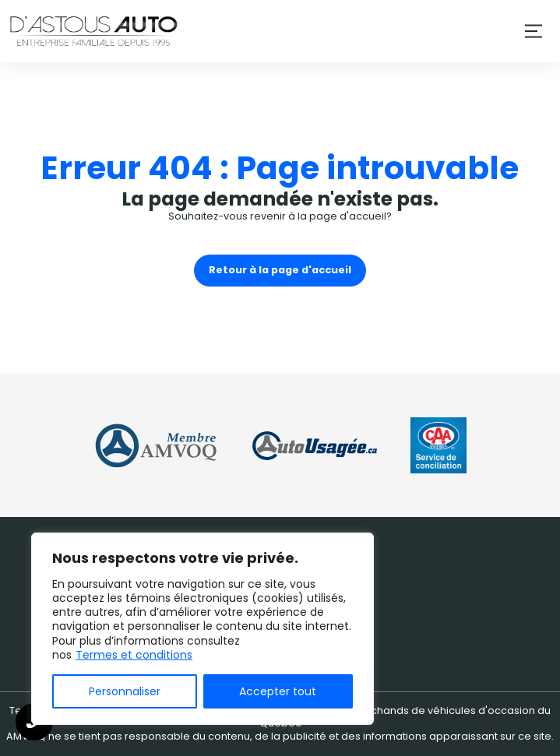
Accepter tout (278, 691)
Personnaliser (125, 691)
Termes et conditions (134, 655)
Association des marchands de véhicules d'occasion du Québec (405, 717)
